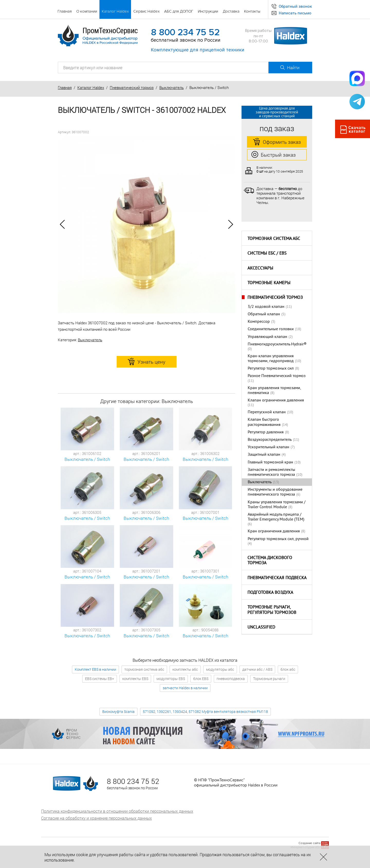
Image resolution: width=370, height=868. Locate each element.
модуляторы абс (220, 669)
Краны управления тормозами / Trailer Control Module (277, 505)
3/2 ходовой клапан (266, 307)
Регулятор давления (266, 432)
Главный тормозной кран (270, 462)
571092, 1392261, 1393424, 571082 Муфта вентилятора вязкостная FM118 (205, 712)
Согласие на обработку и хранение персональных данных (96, 818)
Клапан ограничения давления (276, 400)
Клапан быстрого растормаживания (264, 422)
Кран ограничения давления (274, 531)
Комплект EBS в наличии (95, 669)
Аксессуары (260, 269)
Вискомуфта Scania (118, 712)
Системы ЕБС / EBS (267, 254)
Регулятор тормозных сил (271, 369)
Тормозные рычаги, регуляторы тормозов (272, 610)
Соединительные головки (271, 329)
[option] (146, 225)
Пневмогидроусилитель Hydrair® (277, 344)
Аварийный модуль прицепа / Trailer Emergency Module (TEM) (276, 517)
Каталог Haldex (91, 87)
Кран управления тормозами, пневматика (274, 391)
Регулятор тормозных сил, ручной (278, 539)
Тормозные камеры (269, 283)
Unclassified (261, 628)
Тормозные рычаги (269, 679)
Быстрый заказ (274, 155)
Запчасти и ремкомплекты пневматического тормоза (271, 472)
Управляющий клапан (267, 337)
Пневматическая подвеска (277, 578)
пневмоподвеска (231, 679)
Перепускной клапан (267, 412)
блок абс (288, 669)
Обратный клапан (264, 314)
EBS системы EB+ (100, 679)
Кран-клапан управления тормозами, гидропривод (271, 359)
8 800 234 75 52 (185, 32)
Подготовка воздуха (270, 593)
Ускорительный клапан (269, 447)
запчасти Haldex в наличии (185, 688)
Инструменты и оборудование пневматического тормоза (275, 492)
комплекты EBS (135, 679)
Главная (65, 87)
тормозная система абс (144, 669)
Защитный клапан (264, 455)
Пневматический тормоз (132, 87)
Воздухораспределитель (270, 440)
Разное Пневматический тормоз (277, 376)
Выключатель (172, 87)
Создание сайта (309, 843)
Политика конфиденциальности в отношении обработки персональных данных (117, 811)
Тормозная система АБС (274, 239)
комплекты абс (185, 669)
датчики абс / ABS (257, 669)
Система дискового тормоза (270, 561)
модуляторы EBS (171, 679)
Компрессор (259, 322)
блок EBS (201, 679)
